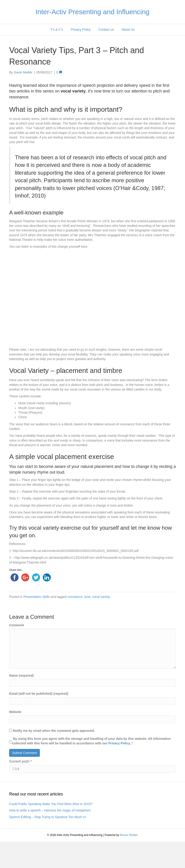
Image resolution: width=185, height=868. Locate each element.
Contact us (106, 30)
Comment (17, 625)
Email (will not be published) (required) (39, 694)
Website (15, 712)
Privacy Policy (81, 30)
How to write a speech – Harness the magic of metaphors (50, 810)
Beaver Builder (129, 835)
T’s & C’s (57, 30)
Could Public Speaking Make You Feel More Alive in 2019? (51, 804)
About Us (128, 30)
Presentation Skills (36, 597)
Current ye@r (20, 761)
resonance (75, 597)
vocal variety (101, 597)
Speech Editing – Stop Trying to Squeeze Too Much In (47, 817)
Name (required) (21, 675)
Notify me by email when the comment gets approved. (52, 731)
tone (87, 597)
